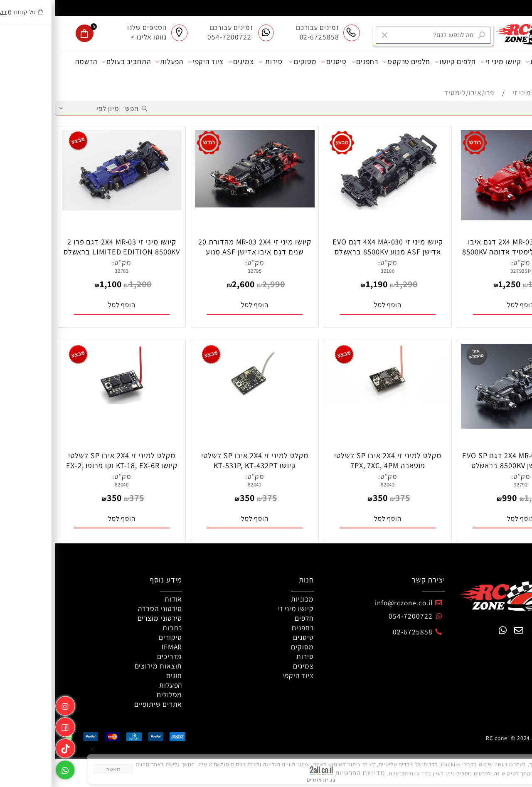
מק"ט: (466, 263)
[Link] (10, 747)
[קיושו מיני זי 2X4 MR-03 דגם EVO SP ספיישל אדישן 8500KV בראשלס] (466, 426)
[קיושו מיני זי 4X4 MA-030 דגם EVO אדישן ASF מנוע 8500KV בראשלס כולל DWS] (333, 207)
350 (325, 498)
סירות (215, 62)
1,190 (321, 284)
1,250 (454, 284)
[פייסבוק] (10, 725)
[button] (466, 305)
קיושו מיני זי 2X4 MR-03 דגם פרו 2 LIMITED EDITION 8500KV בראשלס (67, 247)
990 (454, 498)
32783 (67, 271)
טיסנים (278, 62)
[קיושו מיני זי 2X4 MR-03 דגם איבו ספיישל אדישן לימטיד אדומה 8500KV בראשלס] (466, 218)
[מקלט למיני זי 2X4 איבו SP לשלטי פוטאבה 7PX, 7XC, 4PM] (333, 401)
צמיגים (186, 62)
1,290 (351, 284)
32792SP (465, 271)
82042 (333, 485)
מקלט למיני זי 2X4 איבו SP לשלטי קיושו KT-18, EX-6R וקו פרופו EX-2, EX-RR (66, 465)
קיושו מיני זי (446, 62)
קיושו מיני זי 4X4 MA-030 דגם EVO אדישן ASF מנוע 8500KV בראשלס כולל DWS (332, 252)
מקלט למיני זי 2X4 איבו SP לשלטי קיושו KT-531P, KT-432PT (199, 460)
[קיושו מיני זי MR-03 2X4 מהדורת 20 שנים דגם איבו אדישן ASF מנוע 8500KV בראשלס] (200, 205)
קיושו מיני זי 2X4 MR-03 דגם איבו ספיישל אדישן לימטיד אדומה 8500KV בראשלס (465, 252)
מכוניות (484, 62)
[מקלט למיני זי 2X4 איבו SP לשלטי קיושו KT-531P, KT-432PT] (200, 401)
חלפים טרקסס (351, 62)
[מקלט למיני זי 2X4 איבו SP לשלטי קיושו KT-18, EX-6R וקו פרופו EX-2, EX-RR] (67, 401)
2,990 (218, 284)
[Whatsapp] (10, 768)
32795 (200, 271)
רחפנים (310, 62)
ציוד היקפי (150, 62)
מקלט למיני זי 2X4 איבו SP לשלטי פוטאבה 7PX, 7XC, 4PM (332, 460)
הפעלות (114, 62)
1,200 (85, 284)
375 (347, 498)
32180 (333, 271)
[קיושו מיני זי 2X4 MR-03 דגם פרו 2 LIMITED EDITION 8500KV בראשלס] (67, 208)
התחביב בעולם (71, 62)
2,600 (188, 284)
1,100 (55, 284)
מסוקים (247, 62)
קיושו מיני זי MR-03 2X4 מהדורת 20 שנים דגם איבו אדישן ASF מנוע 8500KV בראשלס (199, 252)
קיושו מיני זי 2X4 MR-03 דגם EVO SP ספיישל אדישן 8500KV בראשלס (465, 460)
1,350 (484, 284)
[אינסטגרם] (10, 704)
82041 (200, 485)
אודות (515, 62)
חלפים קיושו (400, 62)
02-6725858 (357, 632)
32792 (466, 485)
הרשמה (31, 61)
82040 (67, 485)
